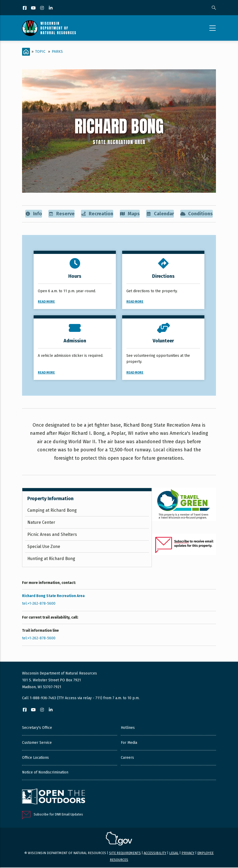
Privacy (188, 853)
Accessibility (155, 853)
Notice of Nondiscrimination (45, 773)
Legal (174, 853)
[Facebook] (25, 8)
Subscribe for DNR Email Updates (58, 815)
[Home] (26, 52)
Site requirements (125, 853)
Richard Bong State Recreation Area (53, 596)
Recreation (97, 214)
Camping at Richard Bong (52, 511)
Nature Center (41, 523)
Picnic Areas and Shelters (52, 535)
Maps (129, 214)
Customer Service (37, 743)
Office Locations (35, 758)
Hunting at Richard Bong (51, 559)
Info (33, 214)
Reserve (61, 214)
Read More (46, 302)
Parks (57, 52)
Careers (127, 758)
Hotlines (128, 728)
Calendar (160, 214)
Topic (40, 52)
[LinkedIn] (51, 8)
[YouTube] (34, 8)
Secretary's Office (37, 728)
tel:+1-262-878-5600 (39, 604)
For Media (129, 743)
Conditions (196, 214)
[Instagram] (42, 8)
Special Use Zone (44, 547)
